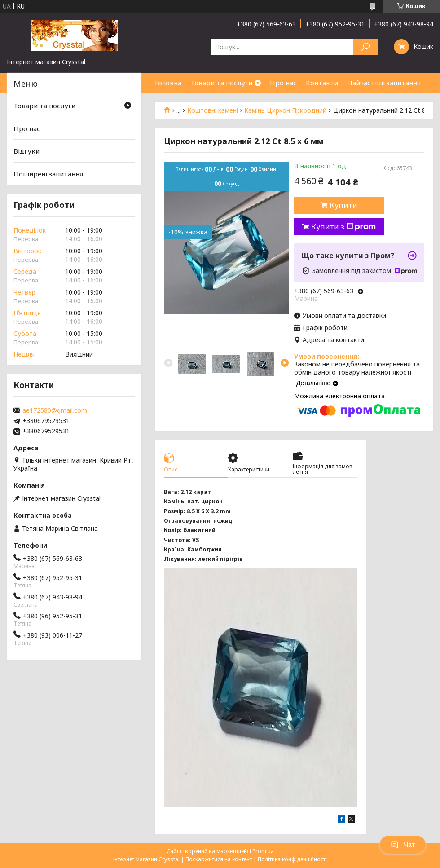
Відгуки (26, 151)
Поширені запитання (48, 174)
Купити (343, 205)
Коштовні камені (213, 110)
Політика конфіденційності (292, 859)
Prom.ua (263, 851)
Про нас (283, 83)
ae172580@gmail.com (55, 410)
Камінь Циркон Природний (285, 110)
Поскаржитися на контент (219, 859)
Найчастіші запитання (384, 83)
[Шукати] (365, 47)
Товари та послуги (221, 83)
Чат (403, 845)
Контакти (322, 83)
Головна (168, 83)
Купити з (343, 227)
